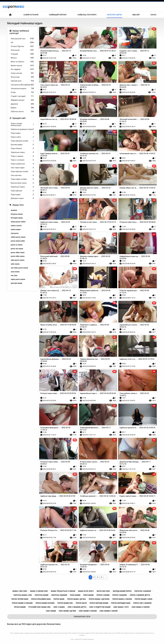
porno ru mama (17, 245)
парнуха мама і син (23, 595)
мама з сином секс (39, 591)
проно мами (20, 607)
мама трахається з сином (63, 591)
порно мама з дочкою (99, 599)
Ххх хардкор (22, 69)
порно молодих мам (121, 603)
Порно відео (22, 133)
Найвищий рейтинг (58, 15)
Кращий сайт (19, 118)
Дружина (22, 104)
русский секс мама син (40, 607)
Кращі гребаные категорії (19, 32)
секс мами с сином (109, 611)
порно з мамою (120, 595)
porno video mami (18, 252)
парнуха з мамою (143, 591)
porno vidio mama (18, 256)
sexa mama (15, 272)
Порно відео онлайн (22, 179)
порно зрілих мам (20, 599)
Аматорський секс (22, 39)
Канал (154, 15)
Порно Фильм (22, 149)
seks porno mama (18, 260)
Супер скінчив (22, 73)
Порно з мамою (22, 156)
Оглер (22, 92)
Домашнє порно (22, 198)
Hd (22, 43)
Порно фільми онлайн (22, 141)
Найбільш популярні (87, 15)
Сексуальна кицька (22, 89)
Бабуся (22, 108)
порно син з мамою (142, 603)
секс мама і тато (121, 607)
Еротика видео (22, 145)
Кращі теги (18, 205)
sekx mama (15, 264)
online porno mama (18, 237)
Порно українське (22, 164)
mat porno (15, 233)
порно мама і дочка (77, 599)
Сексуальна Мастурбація (22, 85)
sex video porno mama (19, 268)
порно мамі (59, 599)
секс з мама (59, 607)
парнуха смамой (59, 595)
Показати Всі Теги (82, 617)
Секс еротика (22, 175)
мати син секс (103, 591)
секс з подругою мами (100, 607)
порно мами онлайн (45, 603)
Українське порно (22, 152)
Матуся (22, 58)
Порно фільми (22, 191)
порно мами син (65, 603)
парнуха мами (42, 595)
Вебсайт (136, 15)
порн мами (88, 595)
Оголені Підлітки (22, 46)
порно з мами (103, 595)
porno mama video (18, 241)
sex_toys (14, 275)
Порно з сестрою (22, 160)
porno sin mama (17, 249)
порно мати (81, 603)
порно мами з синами (22, 603)
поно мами (75, 595)
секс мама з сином (140, 607)
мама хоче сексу (86, 591)
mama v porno (16, 226)
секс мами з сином (88, 611)
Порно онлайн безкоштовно (22, 124)
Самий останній (31, 15)
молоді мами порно (122, 591)
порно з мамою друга (140, 595)
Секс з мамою (75, 639)
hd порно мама (17, 218)
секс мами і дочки (67, 611)
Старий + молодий (22, 96)
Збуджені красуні (22, 100)
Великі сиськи (22, 66)
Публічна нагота (22, 112)
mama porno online (18, 222)
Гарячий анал (22, 81)
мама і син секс (20, 591)
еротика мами (17, 283)
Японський (22, 50)
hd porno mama (17, 214)
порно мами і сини (143, 599)
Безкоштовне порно (22, 183)
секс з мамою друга (77, 607)
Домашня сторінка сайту (10, 15)
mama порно (16, 229)
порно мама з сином (122, 599)
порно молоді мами (99, 603)
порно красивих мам (41, 599)
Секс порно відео (22, 168)
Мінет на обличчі (22, 62)
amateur (14, 210)
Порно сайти (22, 137)
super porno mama (18, 279)
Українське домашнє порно (22, 129)
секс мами (51, 611)
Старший (22, 54)
